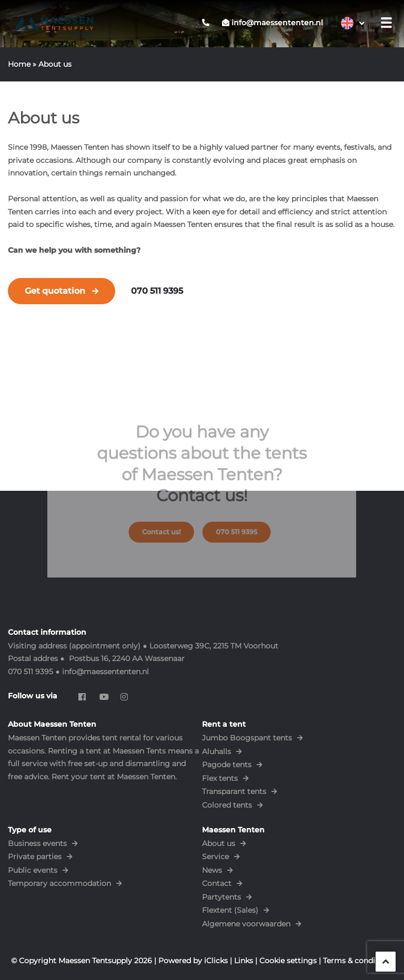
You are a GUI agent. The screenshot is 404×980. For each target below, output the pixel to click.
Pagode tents (227, 765)
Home (19, 64)
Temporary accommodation (59, 883)
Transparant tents (234, 791)
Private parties (35, 857)
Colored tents (227, 805)
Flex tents (220, 778)
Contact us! (167, 526)
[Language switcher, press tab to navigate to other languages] (352, 23)
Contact (217, 883)
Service (215, 857)
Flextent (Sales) (230, 910)
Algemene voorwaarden (246, 924)
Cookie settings (288, 961)
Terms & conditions (358, 961)
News (212, 870)
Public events (33, 870)
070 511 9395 (157, 291)
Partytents (221, 897)
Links (244, 961)
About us (219, 843)
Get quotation (55, 291)
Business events (37, 843)
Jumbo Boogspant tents (247, 738)
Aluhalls (216, 751)
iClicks (216, 961)
